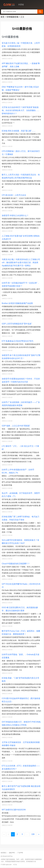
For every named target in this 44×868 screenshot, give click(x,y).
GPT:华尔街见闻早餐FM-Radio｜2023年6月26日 (21, 586)
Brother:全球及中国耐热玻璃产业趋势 (17, 303)
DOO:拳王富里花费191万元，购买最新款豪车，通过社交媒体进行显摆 (20, 609)
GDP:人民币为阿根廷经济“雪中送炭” (17, 324)
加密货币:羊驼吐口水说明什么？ (15, 216)
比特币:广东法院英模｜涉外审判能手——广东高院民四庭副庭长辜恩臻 (21, 404)
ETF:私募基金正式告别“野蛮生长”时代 (18, 341)
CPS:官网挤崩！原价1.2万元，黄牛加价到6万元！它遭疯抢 (21, 153)
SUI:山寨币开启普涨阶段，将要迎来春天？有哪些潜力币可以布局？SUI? (20, 542)
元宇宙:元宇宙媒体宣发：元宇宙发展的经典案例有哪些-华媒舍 (21, 744)
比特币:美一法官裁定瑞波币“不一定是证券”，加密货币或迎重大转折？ (20, 284)
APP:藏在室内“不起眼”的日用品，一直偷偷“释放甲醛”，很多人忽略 (21, 65)
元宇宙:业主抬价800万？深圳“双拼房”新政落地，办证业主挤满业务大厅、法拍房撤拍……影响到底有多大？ (21, 110)
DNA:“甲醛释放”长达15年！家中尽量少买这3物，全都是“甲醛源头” (20, 88)
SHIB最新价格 (12, 17)
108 (33, 834)
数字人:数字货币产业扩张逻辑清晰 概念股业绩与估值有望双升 (21, 788)
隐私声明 (12, 853)
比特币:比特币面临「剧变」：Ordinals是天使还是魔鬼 (21, 656)
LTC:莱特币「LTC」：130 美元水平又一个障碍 (20, 448)
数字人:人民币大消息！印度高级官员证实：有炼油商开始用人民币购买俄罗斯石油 (21, 176)
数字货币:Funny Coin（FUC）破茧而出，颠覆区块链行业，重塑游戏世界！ (21, 633)
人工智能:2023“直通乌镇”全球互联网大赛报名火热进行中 (21, 237)
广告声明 (20, 853)
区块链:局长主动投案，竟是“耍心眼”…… (19, 131)
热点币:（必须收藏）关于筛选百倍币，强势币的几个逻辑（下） (21, 495)
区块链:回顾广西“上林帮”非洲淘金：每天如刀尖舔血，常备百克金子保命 (20, 518)
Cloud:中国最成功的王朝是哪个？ (16, 564)
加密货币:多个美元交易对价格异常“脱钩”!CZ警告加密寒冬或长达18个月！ (21, 357)
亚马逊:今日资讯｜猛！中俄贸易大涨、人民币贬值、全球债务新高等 (21, 45)
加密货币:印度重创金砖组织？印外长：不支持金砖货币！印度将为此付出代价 (21, 380)
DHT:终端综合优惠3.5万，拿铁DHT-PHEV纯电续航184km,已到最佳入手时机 (21, 723)
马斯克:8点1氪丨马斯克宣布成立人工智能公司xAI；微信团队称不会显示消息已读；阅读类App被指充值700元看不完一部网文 (21, 262)
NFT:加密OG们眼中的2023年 (14, 810)
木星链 (15, 865)
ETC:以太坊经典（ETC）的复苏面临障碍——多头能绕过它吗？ (21, 767)
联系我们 (4, 853)
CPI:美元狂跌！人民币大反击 (14, 195)
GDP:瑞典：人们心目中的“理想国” (16, 426)
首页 (2, 17)
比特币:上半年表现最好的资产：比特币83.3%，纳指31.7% (18, 471)
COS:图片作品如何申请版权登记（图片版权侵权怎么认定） (21, 700)
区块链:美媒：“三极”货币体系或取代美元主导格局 (20, 680)
